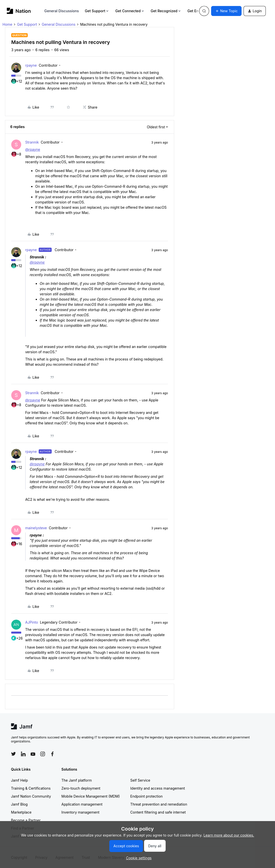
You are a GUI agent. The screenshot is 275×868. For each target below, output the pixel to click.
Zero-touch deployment (81, 788)
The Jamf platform (77, 780)
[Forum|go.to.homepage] (19, 11)
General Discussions (62, 11)
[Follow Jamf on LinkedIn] (23, 754)
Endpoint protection (146, 796)
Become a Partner (26, 820)
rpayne (31, 65)
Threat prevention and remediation (159, 804)
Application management (82, 804)
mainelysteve (36, 528)
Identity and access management (158, 788)
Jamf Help (19, 780)
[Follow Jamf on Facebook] (52, 754)
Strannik (32, 142)
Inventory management (80, 812)
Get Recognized (166, 11)
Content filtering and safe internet (158, 812)
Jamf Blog (19, 804)
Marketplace (21, 812)
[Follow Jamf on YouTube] (33, 754)
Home (7, 24)
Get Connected (130, 11)
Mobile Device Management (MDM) (91, 796)
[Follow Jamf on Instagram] (43, 754)
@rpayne (33, 149)
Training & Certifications (31, 788)
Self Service (140, 780)
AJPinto (32, 622)
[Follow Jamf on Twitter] (13, 754)
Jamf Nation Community (31, 796)
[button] (226, 11)
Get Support (97, 11)
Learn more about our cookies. (229, 835)
